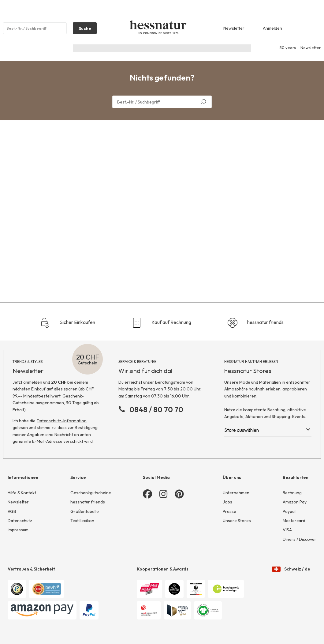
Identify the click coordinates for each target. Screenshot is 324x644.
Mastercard (294, 521)
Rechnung (292, 493)
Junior (178, 48)
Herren (156, 48)
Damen (134, 48)
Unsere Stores (237, 521)
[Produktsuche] (35, 28)
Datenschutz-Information (62, 421)
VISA (287, 530)
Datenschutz (20, 521)
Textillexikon (82, 521)
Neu (115, 48)
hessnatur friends (256, 323)
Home (222, 48)
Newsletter (311, 47)
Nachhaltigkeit (89, 48)
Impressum (18, 530)
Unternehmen (236, 493)
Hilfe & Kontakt (22, 493)
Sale (241, 48)
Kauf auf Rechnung (162, 323)
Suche (82, 30)
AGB (12, 511)
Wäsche (200, 48)
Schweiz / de (291, 563)
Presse (229, 511)
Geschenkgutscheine (91, 493)
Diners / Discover (300, 539)
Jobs (227, 502)
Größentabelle (85, 511)
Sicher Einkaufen (68, 323)
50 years (288, 47)
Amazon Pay (295, 502)
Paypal (289, 511)
